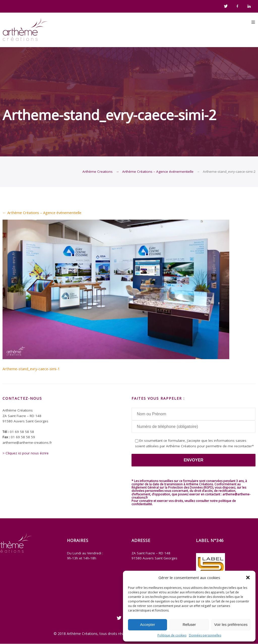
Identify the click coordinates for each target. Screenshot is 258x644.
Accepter (148, 624)
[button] (248, 578)
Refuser (189, 624)
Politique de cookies (172, 635)
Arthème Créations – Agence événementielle (158, 172)
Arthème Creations (98, 172)
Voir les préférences (231, 624)
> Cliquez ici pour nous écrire (26, 453)
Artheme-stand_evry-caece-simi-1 (31, 369)
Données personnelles (205, 635)
